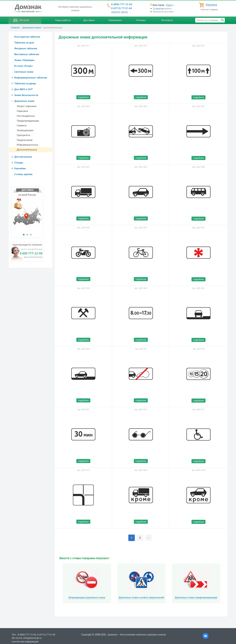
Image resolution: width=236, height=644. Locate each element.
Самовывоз (115, 20)
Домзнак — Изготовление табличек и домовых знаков (137, 635)
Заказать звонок (120, 12)
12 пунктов (158, 9)
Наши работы (63, 20)
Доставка (89, 20)
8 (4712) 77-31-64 (122, 8)
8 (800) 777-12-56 (122, 4)
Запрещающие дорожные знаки (87, 597)
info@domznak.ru (32, 638)
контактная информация (25, 642)
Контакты (167, 20)
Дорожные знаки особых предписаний (141, 597)
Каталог (24, 20)
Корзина (211, 5)
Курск (169, 5)
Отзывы (141, 20)
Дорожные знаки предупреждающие (196, 597)
